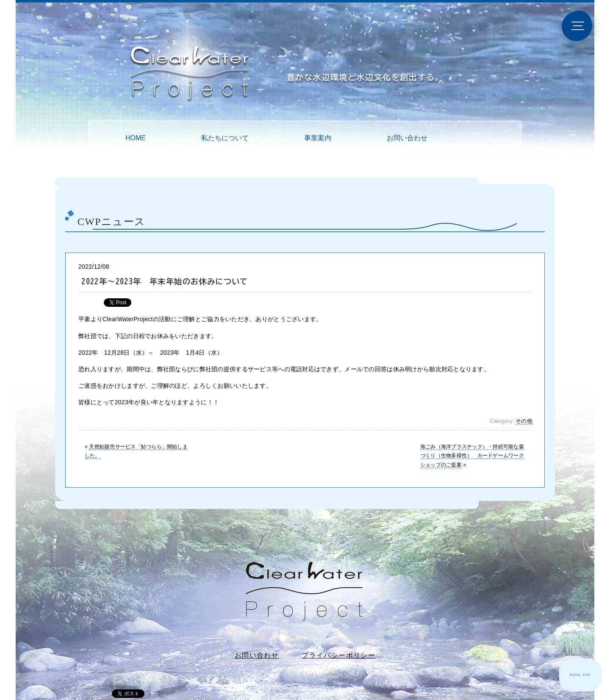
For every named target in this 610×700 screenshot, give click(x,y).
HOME (136, 138)
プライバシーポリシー (338, 655)
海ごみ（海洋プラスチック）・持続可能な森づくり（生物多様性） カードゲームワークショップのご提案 (472, 456)
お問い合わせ (407, 138)
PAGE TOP (580, 675)
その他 (524, 421)
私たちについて (225, 138)
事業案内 (318, 138)
